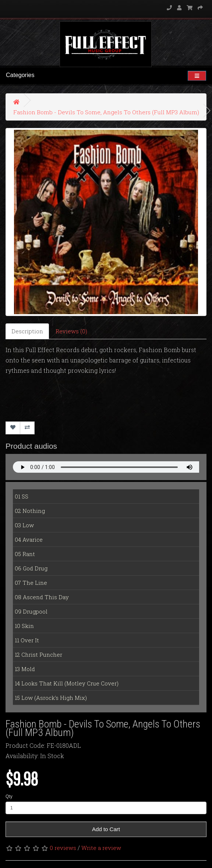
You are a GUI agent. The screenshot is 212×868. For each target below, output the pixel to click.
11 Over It (27, 640)
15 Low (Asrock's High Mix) (51, 698)
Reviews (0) (71, 331)
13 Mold (25, 669)
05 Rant (25, 554)
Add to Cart (106, 829)
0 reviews (63, 848)
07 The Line (31, 583)
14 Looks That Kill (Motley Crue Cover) (67, 683)
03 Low (24, 525)
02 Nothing (30, 511)
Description (27, 331)
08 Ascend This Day (42, 597)
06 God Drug (31, 568)
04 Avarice (29, 539)
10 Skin (24, 626)
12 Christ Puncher (38, 655)
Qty (9, 796)
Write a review (101, 848)
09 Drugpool (31, 611)
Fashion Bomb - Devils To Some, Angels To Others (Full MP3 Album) (106, 112)
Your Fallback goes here (106, 467)
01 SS (22, 496)
